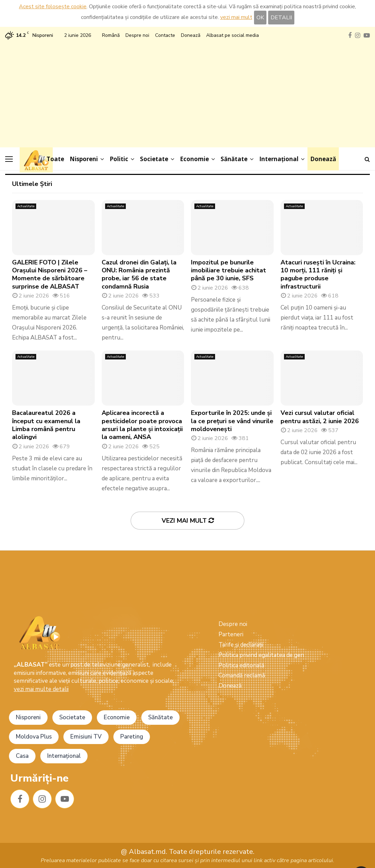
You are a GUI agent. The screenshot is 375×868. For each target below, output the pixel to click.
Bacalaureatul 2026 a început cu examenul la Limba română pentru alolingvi (46, 425)
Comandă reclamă (242, 675)
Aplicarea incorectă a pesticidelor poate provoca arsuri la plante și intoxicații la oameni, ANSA (142, 425)
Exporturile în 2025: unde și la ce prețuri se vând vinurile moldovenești (232, 421)
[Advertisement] (187, 92)
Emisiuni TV (86, 737)
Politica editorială (241, 665)
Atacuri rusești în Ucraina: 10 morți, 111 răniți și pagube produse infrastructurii (318, 274)
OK (260, 18)
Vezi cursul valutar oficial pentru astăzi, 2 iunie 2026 (320, 417)
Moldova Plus (34, 737)
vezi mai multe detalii (41, 689)
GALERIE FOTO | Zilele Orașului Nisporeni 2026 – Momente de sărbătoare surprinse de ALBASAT (50, 274)
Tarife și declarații (241, 645)
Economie (194, 159)
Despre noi (137, 35)
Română (111, 35)
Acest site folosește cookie (53, 7)
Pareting (132, 737)
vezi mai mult (236, 17)
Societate (154, 159)
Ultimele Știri (32, 184)
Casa (22, 756)
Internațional (279, 159)
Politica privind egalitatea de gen (261, 655)
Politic (119, 159)
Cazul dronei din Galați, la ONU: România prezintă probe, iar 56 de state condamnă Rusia (139, 274)
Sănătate (234, 159)
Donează (191, 35)
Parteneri (231, 634)
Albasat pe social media (232, 35)
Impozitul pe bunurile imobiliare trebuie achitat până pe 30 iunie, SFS (229, 270)
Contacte (165, 35)
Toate (55, 159)
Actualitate (26, 206)
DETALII (281, 18)
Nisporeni (84, 159)
